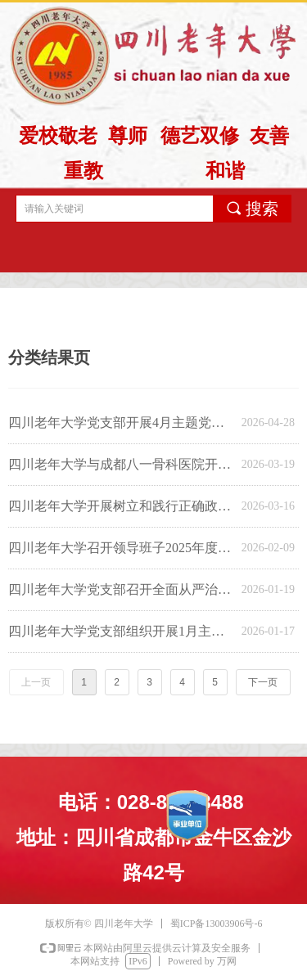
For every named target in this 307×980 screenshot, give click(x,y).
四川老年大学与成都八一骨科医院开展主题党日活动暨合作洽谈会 (121, 464)
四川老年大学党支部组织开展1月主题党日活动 (121, 631)
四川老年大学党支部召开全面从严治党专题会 (121, 589)
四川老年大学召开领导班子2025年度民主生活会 (121, 548)
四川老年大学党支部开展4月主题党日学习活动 (121, 423)
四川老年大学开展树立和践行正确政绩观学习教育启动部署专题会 (121, 506)
